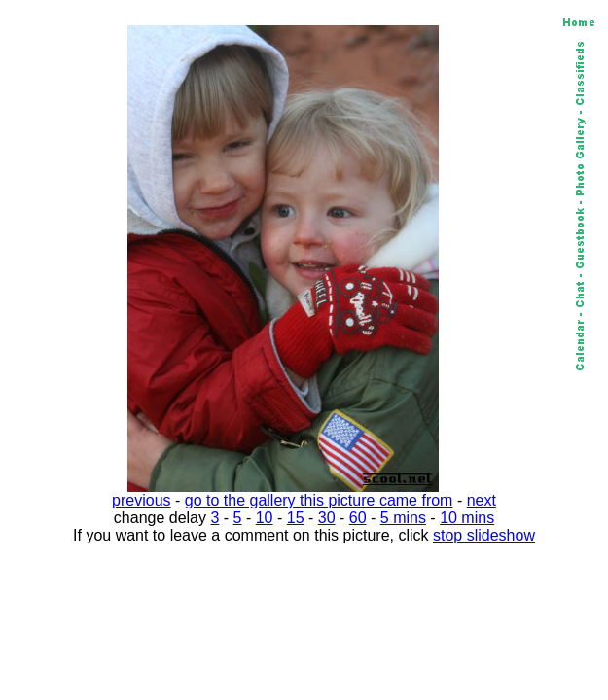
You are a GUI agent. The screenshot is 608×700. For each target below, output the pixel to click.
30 (327, 518)
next (482, 500)
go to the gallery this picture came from (319, 500)
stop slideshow (484, 535)
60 (358, 518)
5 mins (403, 518)
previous (141, 500)
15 (296, 518)
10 (265, 518)
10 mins (467, 518)
